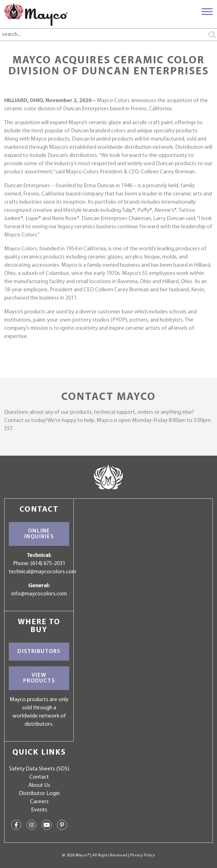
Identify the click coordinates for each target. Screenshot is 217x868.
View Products (39, 678)
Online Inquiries (39, 534)
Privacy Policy (143, 855)
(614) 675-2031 (48, 564)
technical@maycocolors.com (43, 572)
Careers (39, 802)
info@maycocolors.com (39, 594)
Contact (39, 777)
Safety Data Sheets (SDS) (39, 769)
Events (39, 810)
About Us (39, 785)
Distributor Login (39, 794)
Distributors (39, 652)
